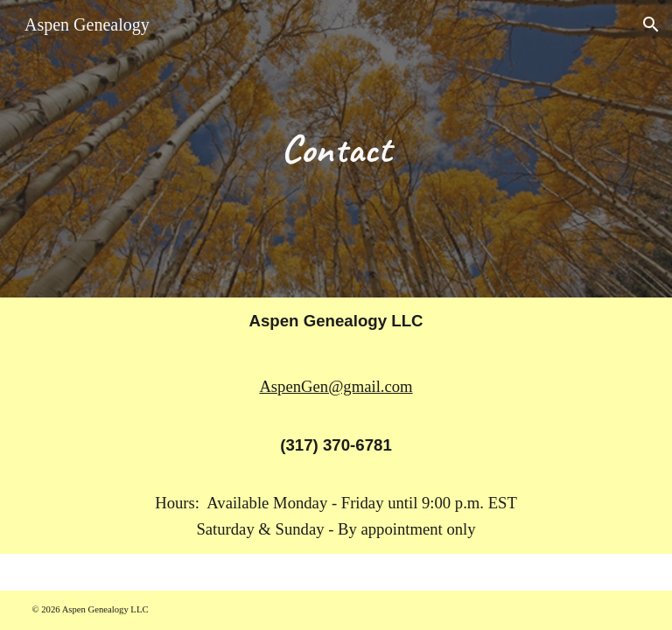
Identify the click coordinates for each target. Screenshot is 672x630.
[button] (651, 24)
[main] (336, 149)
